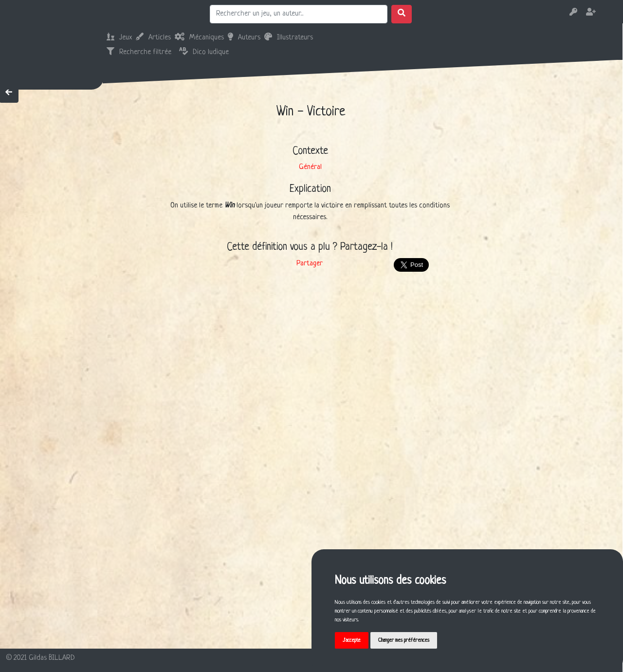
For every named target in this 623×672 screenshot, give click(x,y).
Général (310, 167)
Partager (310, 264)
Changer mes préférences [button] (404, 640)
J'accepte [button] (352, 640)
